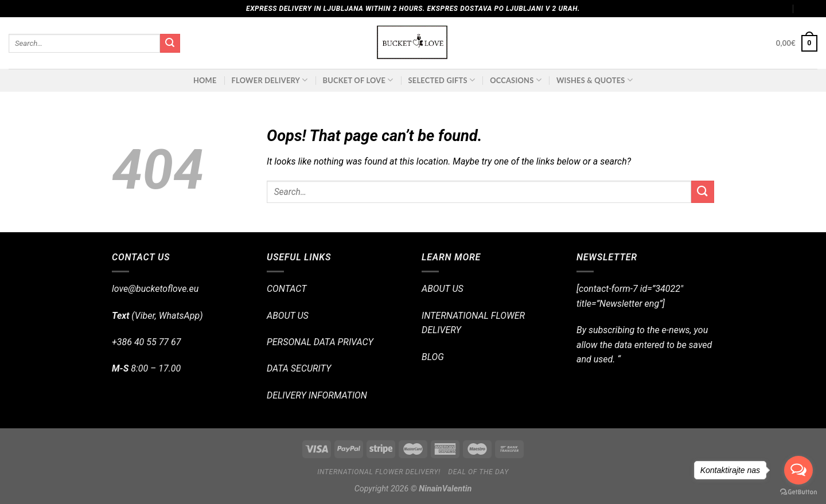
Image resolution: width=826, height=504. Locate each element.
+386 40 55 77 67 (146, 342)
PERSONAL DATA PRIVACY (320, 342)
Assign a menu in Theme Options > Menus (720, 9)
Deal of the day (478, 472)
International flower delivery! (379, 472)
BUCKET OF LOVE (358, 80)
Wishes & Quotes (595, 80)
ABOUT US (288, 316)
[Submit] (170, 44)
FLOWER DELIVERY (270, 80)
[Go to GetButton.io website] (798, 492)
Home (205, 80)
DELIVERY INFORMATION (317, 395)
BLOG (433, 357)
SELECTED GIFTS (442, 80)
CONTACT (287, 289)
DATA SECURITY (299, 368)
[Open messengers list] (798, 470)
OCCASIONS (516, 80)
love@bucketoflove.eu (155, 289)
